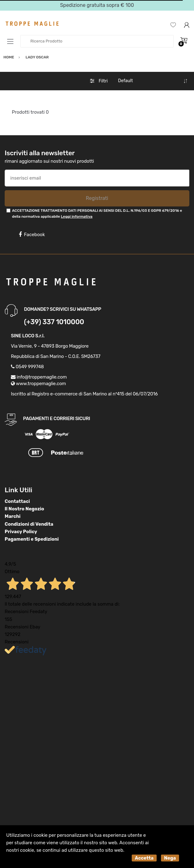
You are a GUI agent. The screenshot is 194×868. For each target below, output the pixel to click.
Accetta (144, 858)
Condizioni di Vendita (29, 524)
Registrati (97, 198)
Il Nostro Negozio (24, 509)
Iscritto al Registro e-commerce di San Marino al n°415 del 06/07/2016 (84, 394)
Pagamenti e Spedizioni (32, 539)
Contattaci (17, 501)
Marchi (13, 516)
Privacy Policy (21, 532)
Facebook (32, 235)
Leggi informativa (76, 216)
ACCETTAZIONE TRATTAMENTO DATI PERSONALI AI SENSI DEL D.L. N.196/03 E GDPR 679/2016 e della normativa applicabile (97, 213)
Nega (170, 858)
